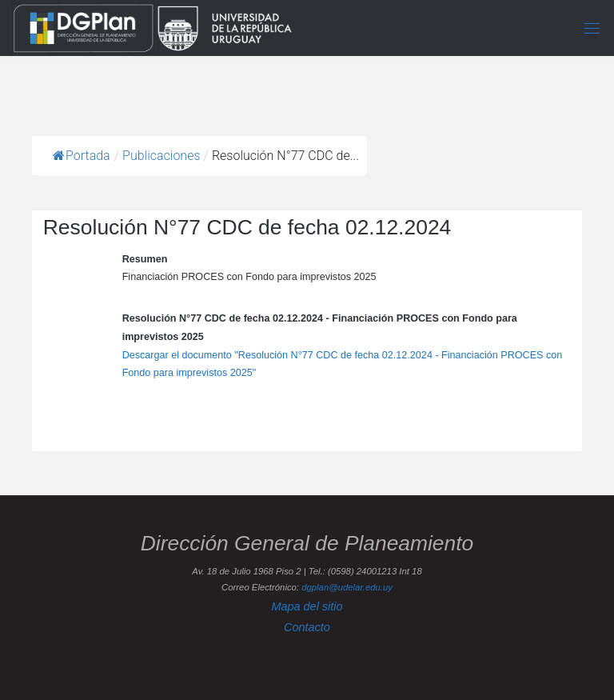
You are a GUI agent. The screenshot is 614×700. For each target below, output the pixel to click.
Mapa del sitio (307, 606)
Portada (82, 156)
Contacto (307, 627)
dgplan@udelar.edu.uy (347, 587)
